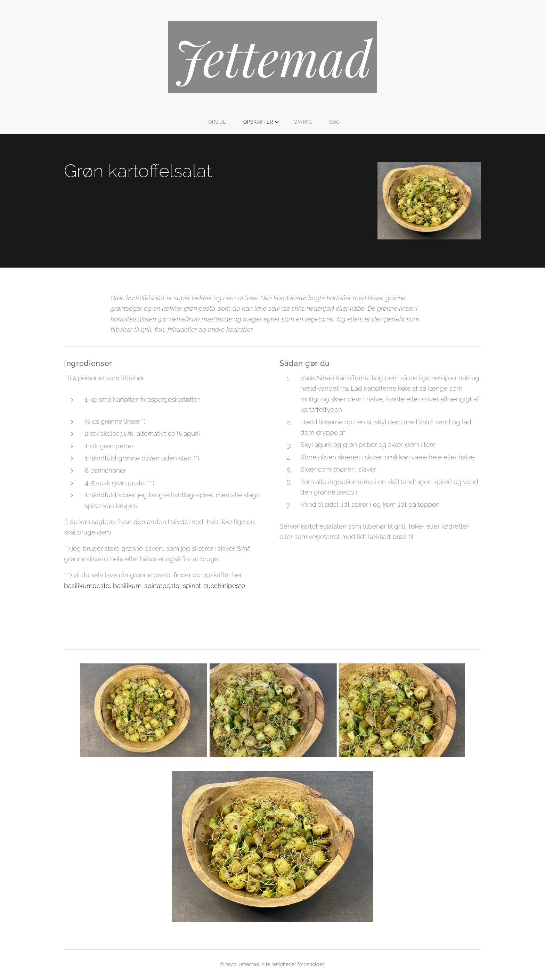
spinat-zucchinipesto (214, 585)
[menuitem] (218, 122)
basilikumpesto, (88, 585)
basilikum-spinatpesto (146, 585)
